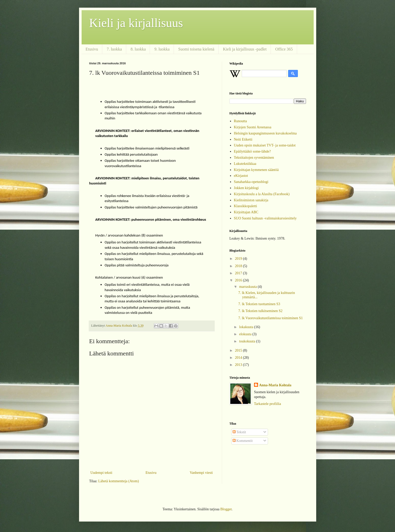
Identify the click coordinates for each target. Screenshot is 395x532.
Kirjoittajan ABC (246, 212)
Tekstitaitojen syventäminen (254, 158)
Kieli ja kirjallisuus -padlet (245, 49)
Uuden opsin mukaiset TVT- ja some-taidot (265, 145)
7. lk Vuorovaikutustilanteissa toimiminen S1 (270, 318)
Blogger (226, 509)
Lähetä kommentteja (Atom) (118, 481)
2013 (239, 365)
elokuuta (246, 334)
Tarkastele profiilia (267, 404)
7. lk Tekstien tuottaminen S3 (259, 304)
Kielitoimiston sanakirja (251, 200)
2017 (239, 273)
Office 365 (284, 49)
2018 (239, 266)
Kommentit (243, 441)
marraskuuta (249, 287)
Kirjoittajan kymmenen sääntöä (256, 170)
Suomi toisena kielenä (196, 49)
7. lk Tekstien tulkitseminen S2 (260, 311)
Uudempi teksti (101, 473)
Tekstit (239, 432)
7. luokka (114, 49)
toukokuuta (248, 341)
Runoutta (240, 121)
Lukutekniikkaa (245, 164)
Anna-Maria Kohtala (275, 385)
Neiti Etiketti (243, 139)
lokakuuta (247, 327)
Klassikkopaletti (245, 206)
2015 (239, 350)
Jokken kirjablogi (246, 188)
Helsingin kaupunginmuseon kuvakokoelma (265, 133)
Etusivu (92, 49)
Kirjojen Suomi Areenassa (253, 127)
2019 (239, 259)
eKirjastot (241, 176)
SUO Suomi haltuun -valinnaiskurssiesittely (265, 218)
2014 (239, 358)
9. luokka (162, 49)
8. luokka (138, 49)
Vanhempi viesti (201, 473)
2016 (239, 280)
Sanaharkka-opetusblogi (251, 182)
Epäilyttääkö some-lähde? (252, 151)
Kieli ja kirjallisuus (136, 23)
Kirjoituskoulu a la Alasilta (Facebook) (262, 194)
